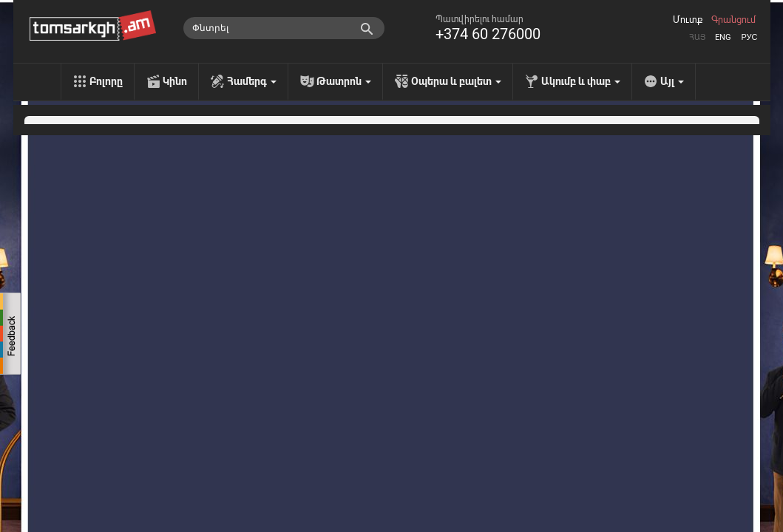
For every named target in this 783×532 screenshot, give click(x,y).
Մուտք (688, 20)
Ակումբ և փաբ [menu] (581, 81)
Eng (723, 37)
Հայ (697, 37)
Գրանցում (733, 20)
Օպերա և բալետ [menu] (456, 81)
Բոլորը (106, 81)
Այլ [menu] (672, 81)
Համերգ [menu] (252, 81)
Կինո (175, 81)
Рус (749, 37)
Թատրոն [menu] (344, 81)
